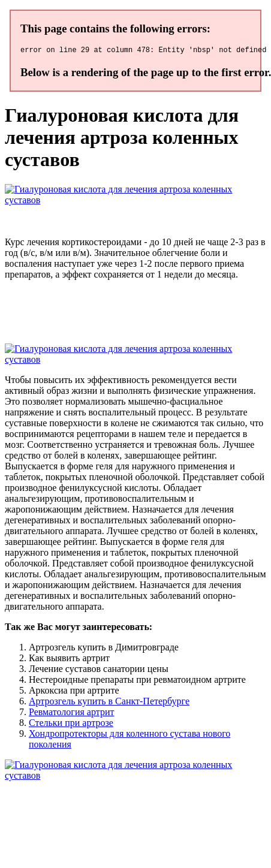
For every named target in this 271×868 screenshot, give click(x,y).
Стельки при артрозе (71, 724)
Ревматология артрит (71, 714)
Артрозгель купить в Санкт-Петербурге (109, 703)
